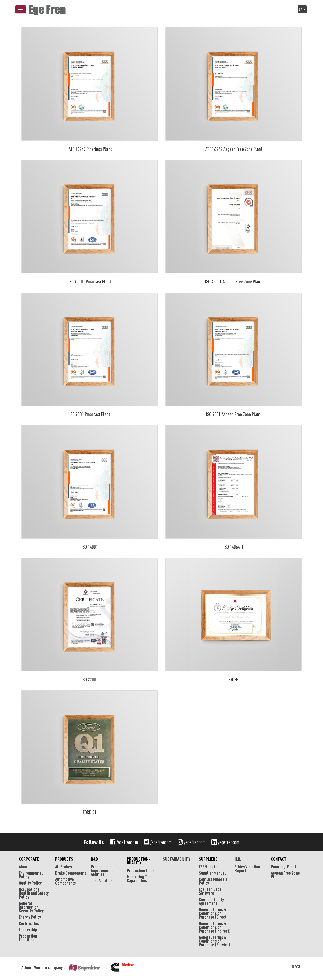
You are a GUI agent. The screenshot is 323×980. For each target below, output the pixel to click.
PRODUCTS (64, 859)
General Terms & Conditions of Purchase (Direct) (213, 913)
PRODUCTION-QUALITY (138, 861)
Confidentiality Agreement (211, 901)
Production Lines (141, 870)
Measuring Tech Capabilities (140, 878)
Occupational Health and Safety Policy (34, 893)
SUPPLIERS (208, 859)
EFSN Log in (208, 867)
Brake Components (71, 873)
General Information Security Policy (31, 907)
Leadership (28, 930)
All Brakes (63, 867)
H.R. (238, 859)
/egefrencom (124, 842)
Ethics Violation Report (247, 868)
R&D (94, 859)
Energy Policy (30, 917)
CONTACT (279, 859)
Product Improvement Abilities (102, 870)
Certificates (29, 923)
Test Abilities (102, 880)
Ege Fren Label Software (211, 891)
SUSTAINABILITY (177, 859)
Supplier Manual (212, 873)
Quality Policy (30, 883)
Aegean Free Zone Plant (285, 875)
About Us (26, 867)
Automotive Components (65, 881)
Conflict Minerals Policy (213, 881)
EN (302, 9)
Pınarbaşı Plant (284, 867)
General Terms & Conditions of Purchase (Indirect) (215, 927)
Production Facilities (28, 938)
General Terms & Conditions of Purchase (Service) (214, 941)
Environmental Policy (31, 875)
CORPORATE (29, 859)
